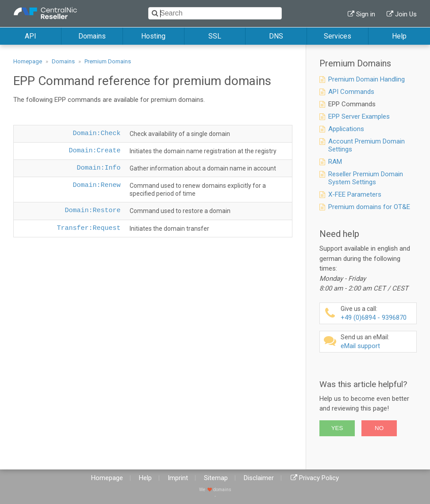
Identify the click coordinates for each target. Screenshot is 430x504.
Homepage (28, 61)
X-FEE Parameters (355, 194)
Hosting (153, 36)
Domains (92, 36)
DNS (276, 36)
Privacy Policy (319, 478)
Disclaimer (259, 478)
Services (338, 36)
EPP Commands (352, 104)
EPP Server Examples (359, 116)
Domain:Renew (96, 185)
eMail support (377, 342)
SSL (215, 36)
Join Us (406, 14)
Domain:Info (98, 168)
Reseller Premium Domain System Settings (366, 178)
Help (399, 36)
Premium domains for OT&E (369, 207)
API (31, 36)
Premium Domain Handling (367, 79)
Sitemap (216, 478)
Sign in (366, 14)
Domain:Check (96, 134)
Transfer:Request (88, 228)
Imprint (178, 478)
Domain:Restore (92, 211)
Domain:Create (94, 151)
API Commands (351, 92)
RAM (335, 162)
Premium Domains (108, 61)
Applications (346, 129)
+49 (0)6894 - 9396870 (377, 313)
